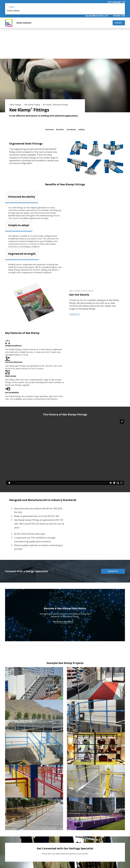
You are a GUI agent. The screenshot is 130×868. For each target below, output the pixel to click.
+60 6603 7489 (119, 16)
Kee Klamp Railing (32, 105)
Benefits (60, 129)
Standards (71, 129)
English (12, 7)
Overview (49, 129)
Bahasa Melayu (13, 11)
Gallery (82, 129)
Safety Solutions (24, 23)
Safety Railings (15, 105)
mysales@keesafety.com (97, 16)
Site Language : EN (116, 2)
